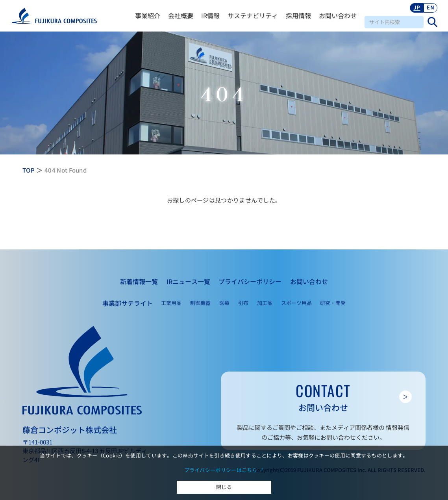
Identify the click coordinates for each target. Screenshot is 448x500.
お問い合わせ (338, 15)
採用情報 (298, 15)
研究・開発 (333, 303)
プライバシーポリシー (250, 281)
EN (430, 7)
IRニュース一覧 (188, 281)
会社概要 (181, 15)
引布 (243, 303)
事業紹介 (148, 15)
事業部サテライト (128, 303)
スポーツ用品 (296, 303)
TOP (29, 170)
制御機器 (200, 303)
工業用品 (171, 303)
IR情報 (210, 15)
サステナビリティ (253, 15)
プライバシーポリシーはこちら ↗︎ (224, 470)
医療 (224, 303)
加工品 (265, 303)
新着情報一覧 (139, 281)
